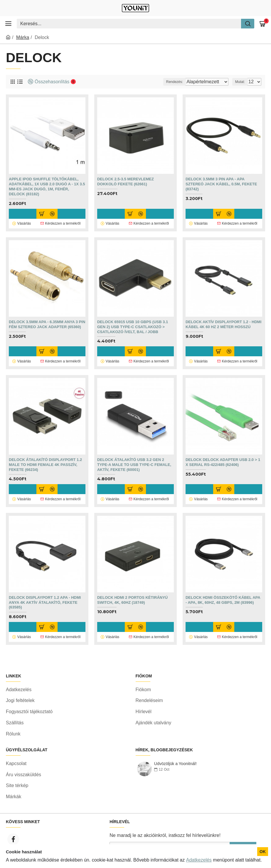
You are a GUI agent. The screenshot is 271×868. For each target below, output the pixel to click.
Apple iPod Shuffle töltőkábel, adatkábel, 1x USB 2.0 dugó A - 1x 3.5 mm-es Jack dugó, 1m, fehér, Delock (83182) (47, 187)
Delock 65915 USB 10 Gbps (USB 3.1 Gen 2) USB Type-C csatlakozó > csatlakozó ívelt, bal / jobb (133, 325)
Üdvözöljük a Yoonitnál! (175, 774)
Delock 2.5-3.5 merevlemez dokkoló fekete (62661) (126, 182)
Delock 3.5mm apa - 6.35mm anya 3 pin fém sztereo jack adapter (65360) (47, 323)
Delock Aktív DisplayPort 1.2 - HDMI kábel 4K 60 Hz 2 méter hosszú (223, 323)
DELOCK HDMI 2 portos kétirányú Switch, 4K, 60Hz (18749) (132, 595)
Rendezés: (164, 82)
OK (263, 852)
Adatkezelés (199, 860)
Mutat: (240, 82)
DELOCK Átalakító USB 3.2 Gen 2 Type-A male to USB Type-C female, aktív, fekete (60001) (134, 461)
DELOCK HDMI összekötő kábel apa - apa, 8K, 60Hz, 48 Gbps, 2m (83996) (223, 595)
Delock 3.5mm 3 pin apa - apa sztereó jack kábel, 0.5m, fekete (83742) (221, 184)
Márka (23, 37)
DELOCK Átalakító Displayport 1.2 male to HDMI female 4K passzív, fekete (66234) (45, 461)
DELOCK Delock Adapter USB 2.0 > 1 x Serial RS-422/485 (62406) (223, 459)
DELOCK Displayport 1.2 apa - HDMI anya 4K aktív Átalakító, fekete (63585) (45, 598)
